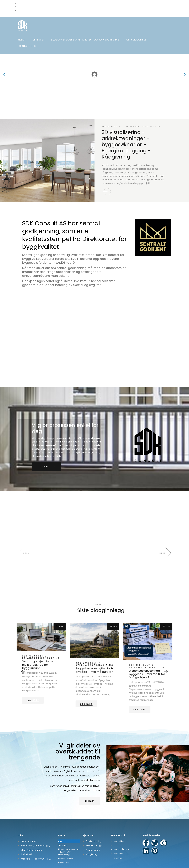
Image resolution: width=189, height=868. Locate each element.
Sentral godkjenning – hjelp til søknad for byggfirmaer (91, 654)
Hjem (21, 40)
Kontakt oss (27, 46)
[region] (94, 75)
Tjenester (38, 40)
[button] (4, 74)
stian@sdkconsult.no (41, 652)
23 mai (113, 616)
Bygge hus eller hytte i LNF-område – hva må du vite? (148, 659)
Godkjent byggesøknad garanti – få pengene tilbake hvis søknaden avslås (39, 661)
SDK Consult (33, 650)
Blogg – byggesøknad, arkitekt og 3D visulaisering (85, 40)
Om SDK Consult (137, 40)
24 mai (59, 616)
